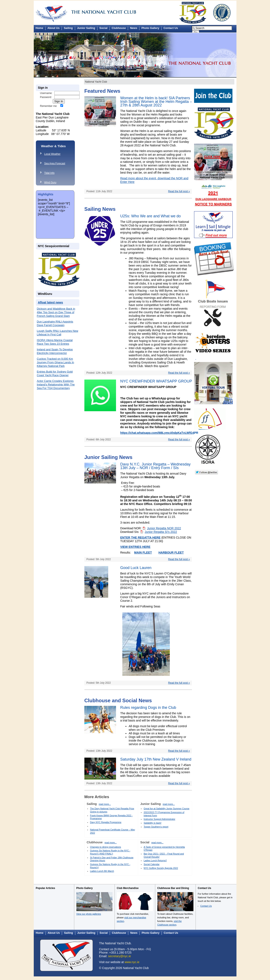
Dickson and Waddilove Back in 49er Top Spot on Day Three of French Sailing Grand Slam (56, 312)
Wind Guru (50, 182)
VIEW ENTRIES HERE (135, 547)
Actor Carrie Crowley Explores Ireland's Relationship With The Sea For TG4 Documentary (56, 385)
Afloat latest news (51, 302)
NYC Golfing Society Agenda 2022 (161, 868)
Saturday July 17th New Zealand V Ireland (156, 759)
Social (103, 28)
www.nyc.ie (132, 962)
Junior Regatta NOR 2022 (164, 528)
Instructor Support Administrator (159, 819)
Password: (46, 97)
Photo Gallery (150, 28)
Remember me (48, 106)
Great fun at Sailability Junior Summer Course (167, 808)
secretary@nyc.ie (119, 956)
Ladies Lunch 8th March (102, 871)
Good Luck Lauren (136, 568)
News (134, 28)
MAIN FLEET (143, 553)
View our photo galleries (89, 914)
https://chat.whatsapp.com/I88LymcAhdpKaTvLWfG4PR (159, 433)
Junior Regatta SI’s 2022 (161, 532)
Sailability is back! (153, 823)
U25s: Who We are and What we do (151, 216)
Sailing (68, 28)
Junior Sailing (86, 28)
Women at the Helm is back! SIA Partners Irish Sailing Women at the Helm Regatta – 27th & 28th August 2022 (156, 102)
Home (39, 28)
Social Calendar (152, 864)
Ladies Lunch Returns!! (155, 860)
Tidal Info (49, 173)
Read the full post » (179, 191)
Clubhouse (119, 28)
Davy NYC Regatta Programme (106, 822)
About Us (54, 28)
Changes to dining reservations (106, 847)
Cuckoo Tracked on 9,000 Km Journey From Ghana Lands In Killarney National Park (56, 362)
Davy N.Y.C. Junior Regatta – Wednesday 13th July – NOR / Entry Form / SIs (155, 466)
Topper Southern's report (156, 827)
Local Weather (52, 154)
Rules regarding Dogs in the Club (148, 708)
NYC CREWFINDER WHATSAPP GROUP (156, 381)
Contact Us (171, 28)
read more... (105, 804)
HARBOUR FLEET (171, 553)
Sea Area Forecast (55, 163)
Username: (46, 93)
